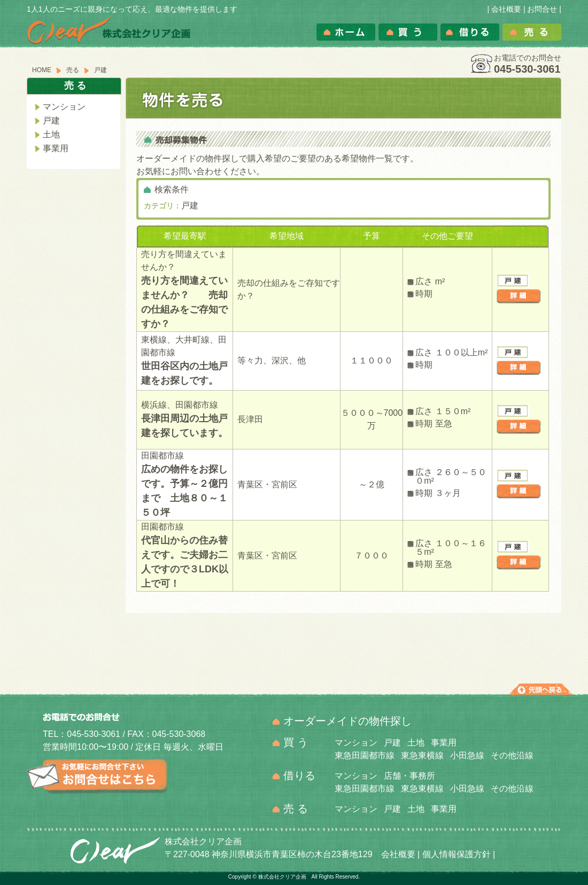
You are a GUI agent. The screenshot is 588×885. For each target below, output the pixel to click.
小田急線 (467, 755)
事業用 (56, 149)
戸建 (51, 121)
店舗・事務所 (409, 776)
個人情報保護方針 (457, 854)
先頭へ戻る (541, 689)
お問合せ (542, 9)
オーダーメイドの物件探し (347, 721)
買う (408, 32)
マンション (64, 107)
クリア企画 (115, 851)
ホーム (346, 32)
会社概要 (506, 9)
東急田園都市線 (365, 755)
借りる (470, 32)
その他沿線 (512, 755)
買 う (296, 742)
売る (532, 32)
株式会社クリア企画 (109, 30)
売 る (296, 809)
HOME (42, 70)
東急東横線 (422, 755)
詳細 (519, 297)
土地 (51, 135)
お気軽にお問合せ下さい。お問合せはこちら (97, 777)
